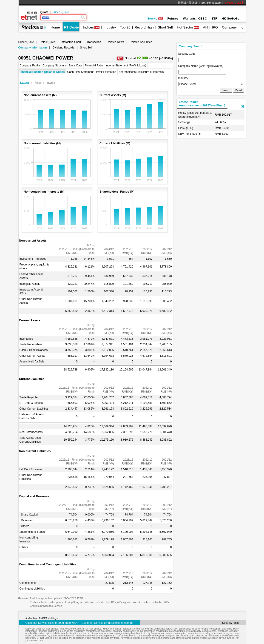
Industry (110, 27)
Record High (144, 27)
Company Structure (54, 66)
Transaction (94, 42)
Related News (115, 42)
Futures (173, 19)
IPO (215, 27)
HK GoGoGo (231, 19)
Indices (88, 27)
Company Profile (30, 66)
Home (55, 27)
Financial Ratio (94, 66)
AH (205, 27)
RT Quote (71, 27)
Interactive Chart (71, 42)
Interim (51, 83)
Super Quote (61, 12)
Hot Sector (185, 27)
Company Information (33, 48)
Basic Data (76, 66)
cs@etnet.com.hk (123, 623)
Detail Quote (47, 42)
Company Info (233, 27)
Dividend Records (64, 48)
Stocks (155, 19)
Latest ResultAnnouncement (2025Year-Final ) (202, 104)
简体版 (193, 3)
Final (38, 83)
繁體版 (182, 3)
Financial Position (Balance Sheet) (42, 72)
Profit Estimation (106, 72)
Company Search (191, 46)
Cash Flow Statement (81, 72)
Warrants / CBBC (195, 19)
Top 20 (125, 27)
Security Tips (230, 623)
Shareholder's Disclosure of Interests (141, 72)
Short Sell (165, 27)
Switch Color (234, 3)
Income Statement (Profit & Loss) (126, 66)
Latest (25, 83)
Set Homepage (211, 3)
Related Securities (141, 42)
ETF (214, 19)
